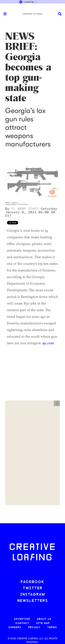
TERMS (52, 628)
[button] (57, 403)
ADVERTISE (22, 619)
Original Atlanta (33, 14)
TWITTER (33, 588)
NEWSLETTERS (33, 601)
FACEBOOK (33, 582)
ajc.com (48, 343)
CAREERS (15, 628)
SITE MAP (43, 623)
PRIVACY (34, 628)
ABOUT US (44, 619)
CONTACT (22, 623)
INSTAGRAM (33, 595)
